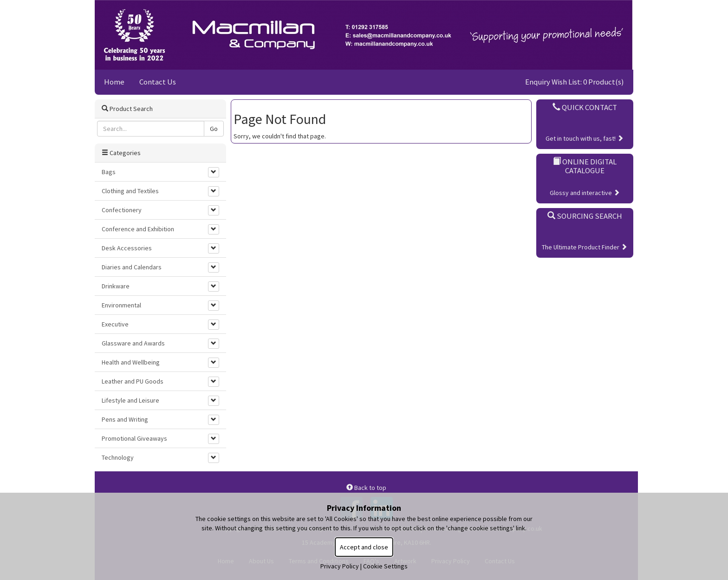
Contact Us (158, 82)
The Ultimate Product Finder (585, 247)
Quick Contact (585, 107)
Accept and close (364, 547)
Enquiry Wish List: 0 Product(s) (575, 82)
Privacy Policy (340, 566)
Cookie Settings (385, 566)
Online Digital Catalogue (585, 166)
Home (114, 82)
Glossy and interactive (585, 193)
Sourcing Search (585, 216)
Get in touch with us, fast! (585, 138)
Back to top (366, 488)
